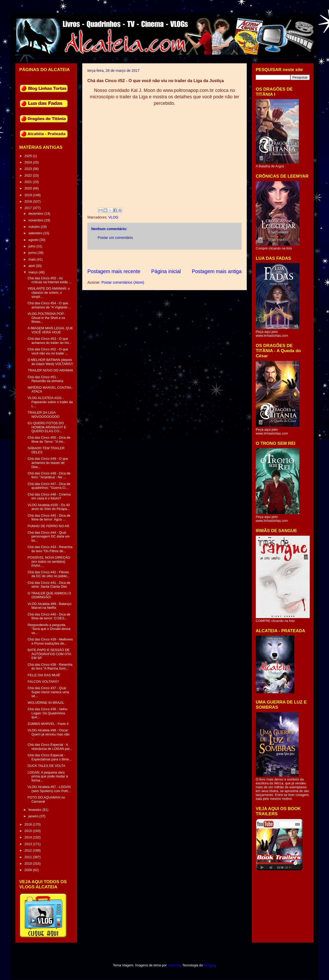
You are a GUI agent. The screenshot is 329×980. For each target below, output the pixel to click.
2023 (29, 169)
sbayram (174, 965)
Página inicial (166, 271)
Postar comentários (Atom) (123, 282)
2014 (29, 837)
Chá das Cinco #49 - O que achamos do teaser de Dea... (48, 463)
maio (33, 259)
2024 (29, 162)
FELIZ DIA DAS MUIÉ (44, 675)
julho (33, 246)
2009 (29, 870)
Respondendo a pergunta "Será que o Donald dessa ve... (49, 629)
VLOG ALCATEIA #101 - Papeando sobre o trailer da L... (50, 402)
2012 (29, 850)
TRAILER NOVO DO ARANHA (50, 370)
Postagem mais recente (114, 271)
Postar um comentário (115, 238)
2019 (29, 195)
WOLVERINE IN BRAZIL (46, 703)
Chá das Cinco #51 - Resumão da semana (45, 379)
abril (32, 266)
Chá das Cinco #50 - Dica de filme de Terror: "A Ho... (49, 440)
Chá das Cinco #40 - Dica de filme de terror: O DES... (49, 616)
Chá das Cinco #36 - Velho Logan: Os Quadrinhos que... (47, 713)
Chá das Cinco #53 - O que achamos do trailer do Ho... (49, 341)
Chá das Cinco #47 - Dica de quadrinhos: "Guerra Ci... (49, 486)
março (34, 272)
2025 (29, 156)
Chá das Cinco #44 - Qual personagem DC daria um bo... (49, 536)
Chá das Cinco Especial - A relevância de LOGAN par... (50, 747)
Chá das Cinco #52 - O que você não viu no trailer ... (48, 351)
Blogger (209, 965)
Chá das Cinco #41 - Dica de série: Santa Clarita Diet (49, 585)
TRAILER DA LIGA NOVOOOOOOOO (43, 415)
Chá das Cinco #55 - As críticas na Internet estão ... (50, 280)
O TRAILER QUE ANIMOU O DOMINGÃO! (49, 595)
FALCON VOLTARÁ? (43, 682)
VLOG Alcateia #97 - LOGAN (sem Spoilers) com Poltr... (49, 789)
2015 (29, 831)
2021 (29, 182)
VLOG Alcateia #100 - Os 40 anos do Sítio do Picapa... (49, 507)
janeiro (34, 816)
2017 (29, 208)
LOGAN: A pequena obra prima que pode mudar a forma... (48, 776)
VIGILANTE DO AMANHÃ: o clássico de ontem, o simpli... (49, 292)
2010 (29, 864)
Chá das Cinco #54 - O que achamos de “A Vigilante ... (49, 305)
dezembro (36, 214)
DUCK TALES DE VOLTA (46, 766)
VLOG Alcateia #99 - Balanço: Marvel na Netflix (50, 606)
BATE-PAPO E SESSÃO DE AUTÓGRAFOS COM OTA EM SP (49, 654)
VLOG (113, 217)
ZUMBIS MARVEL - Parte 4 (48, 724)
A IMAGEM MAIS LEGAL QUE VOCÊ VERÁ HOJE (50, 330)
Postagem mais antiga (217, 271)
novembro (36, 220)
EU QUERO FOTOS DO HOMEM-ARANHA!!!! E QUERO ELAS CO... (47, 427)
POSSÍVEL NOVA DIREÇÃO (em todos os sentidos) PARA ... (49, 561)
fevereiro (35, 810)
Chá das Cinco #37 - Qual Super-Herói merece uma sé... (48, 692)
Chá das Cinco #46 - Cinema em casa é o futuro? (49, 496)
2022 (29, 175)
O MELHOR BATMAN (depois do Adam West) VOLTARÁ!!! (50, 362)
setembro (36, 233)
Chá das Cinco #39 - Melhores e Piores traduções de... (50, 641)
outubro (35, 227)
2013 (29, 844)
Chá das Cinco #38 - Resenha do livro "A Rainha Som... (50, 667)
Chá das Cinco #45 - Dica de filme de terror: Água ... (49, 518)
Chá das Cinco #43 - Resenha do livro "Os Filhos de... (50, 549)
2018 (29, 201)
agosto (34, 240)
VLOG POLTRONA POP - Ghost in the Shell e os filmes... (47, 318)
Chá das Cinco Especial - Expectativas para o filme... (49, 757)
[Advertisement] (181, 259)
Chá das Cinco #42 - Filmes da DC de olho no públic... (49, 574)
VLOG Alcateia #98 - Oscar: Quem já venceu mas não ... (48, 734)
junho (33, 253)
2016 (29, 824)
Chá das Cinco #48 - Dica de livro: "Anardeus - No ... (49, 475)
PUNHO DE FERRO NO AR (48, 526)
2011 (29, 857)
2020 (29, 188)
